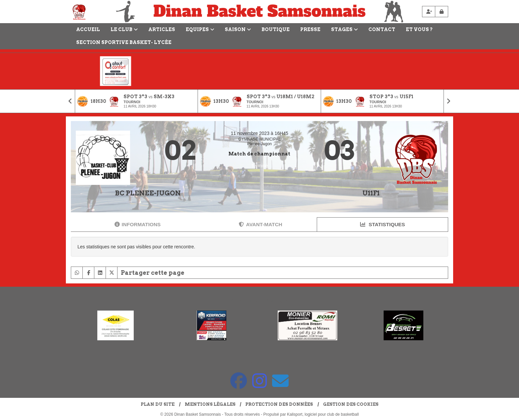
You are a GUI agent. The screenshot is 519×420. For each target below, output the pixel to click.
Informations (138, 224)
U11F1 (371, 193)
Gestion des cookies (351, 404)
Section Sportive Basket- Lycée (124, 42)
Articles (162, 29)
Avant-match (260, 224)
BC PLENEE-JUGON (148, 193)
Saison (238, 29)
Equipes (200, 29)
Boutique (276, 29)
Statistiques (383, 224)
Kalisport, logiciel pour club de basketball (323, 414)
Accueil (88, 29)
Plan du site (158, 404)
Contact (382, 29)
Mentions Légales (210, 404)
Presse (310, 29)
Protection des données (279, 404)
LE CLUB (124, 29)
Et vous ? (419, 29)
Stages (344, 29)
